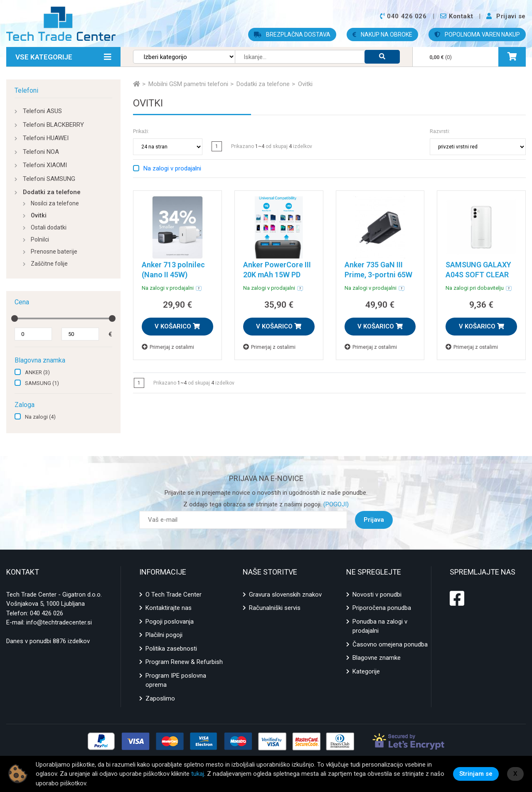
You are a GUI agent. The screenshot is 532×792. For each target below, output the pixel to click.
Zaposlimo (160, 698)
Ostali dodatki (49, 227)
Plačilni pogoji (164, 635)
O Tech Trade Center (174, 595)
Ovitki (39, 215)
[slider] (15, 318)
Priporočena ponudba (382, 608)
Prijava (374, 520)
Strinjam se (476, 774)
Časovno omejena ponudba (390, 644)
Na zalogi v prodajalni (172, 168)
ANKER (37, 372)
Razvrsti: (440, 131)
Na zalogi (40, 417)
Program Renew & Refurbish (184, 662)
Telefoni (26, 90)
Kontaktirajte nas (169, 608)
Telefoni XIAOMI (45, 165)
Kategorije (366, 671)
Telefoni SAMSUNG (49, 179)
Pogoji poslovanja (170, 622)
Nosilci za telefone (55, 203)
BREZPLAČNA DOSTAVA (292, 35)
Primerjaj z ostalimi (168, 347)
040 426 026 (47, 613)
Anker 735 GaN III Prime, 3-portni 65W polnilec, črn (378, 275)
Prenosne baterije (54, 252)
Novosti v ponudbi (377, 595)
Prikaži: (141, 131)
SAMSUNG (42, 383)
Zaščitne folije (49, 264)
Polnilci (40, 239)
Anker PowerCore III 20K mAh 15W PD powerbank (277, 275)
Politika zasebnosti (171, 649)
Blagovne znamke (377, 658)
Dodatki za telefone (52, 192)
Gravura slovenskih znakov (285, 595)
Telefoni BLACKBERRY (53, 125)
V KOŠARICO (177, 326)
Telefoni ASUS (42, 111)
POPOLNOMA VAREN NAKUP (477, 35)
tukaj (198, 774)
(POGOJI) (335, 504)
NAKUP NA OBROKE (382, 35)
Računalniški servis (275, 608)
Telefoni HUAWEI (46, 138)
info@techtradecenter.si (59, 622)
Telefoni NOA (41, 152)
